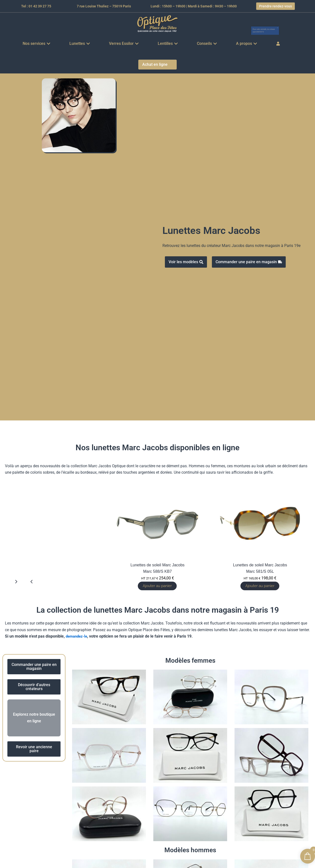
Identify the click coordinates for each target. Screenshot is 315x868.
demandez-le (77, 637)
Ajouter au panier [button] (259, 586)
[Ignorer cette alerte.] (296, 21)
